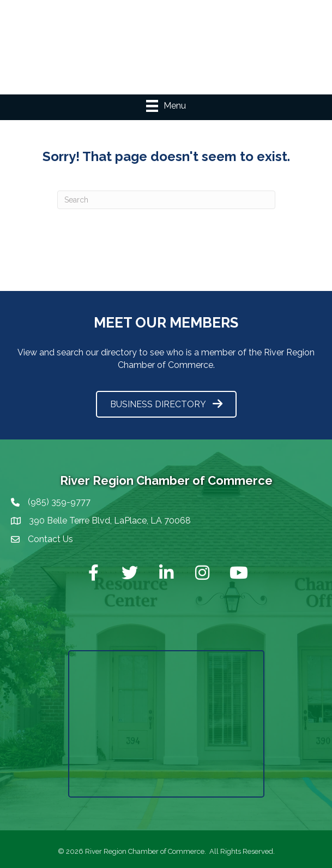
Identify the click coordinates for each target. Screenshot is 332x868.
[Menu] (166, 106)
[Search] (166, 200)
